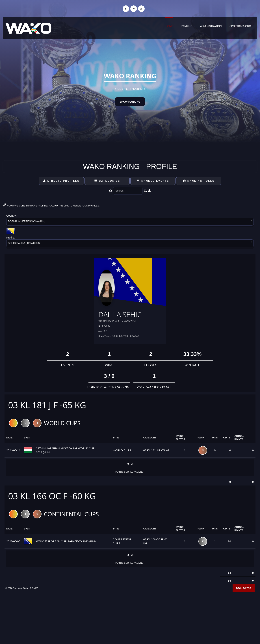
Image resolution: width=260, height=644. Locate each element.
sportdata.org (240, 26)
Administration (211, 26)
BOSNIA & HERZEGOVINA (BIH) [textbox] (27, 221)
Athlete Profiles (61, 181)
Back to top (244, 590)
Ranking (187, 26)
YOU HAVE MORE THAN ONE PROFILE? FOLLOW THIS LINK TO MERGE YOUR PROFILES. (51, 206)
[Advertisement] (130, 618)
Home (169, 26)
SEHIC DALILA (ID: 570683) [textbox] (24, 243)
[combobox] (130, 222)
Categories (107, 181)
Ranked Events (153, 181)
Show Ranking (130, 102)
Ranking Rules (199, 181)
